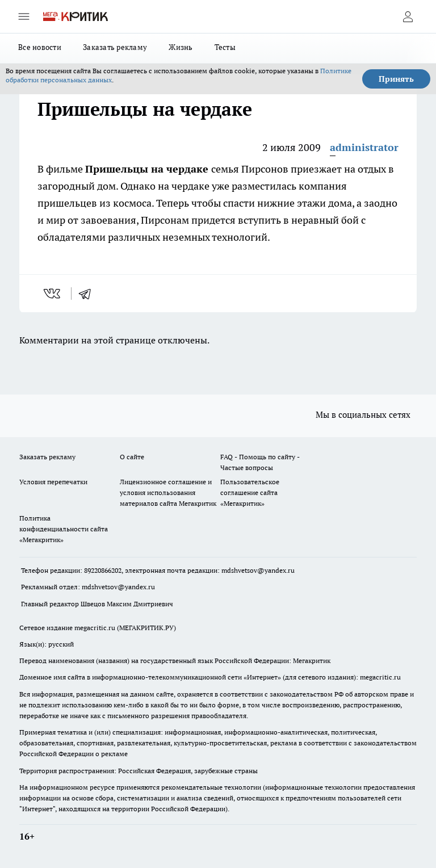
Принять (396, 79)
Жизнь (181, 47)
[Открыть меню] (24, 16)
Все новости (40, 47)
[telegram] (89, 293)
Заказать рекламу (115, 47)
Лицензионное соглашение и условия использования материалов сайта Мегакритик (168, 492)
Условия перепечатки (53, 482)
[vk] (53, 293)
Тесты (225, 47)
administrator (364, 147)
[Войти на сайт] (408, 16)
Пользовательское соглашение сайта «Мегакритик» (250, 492)
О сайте (132, 457)
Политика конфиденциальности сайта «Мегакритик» (64, 529)
